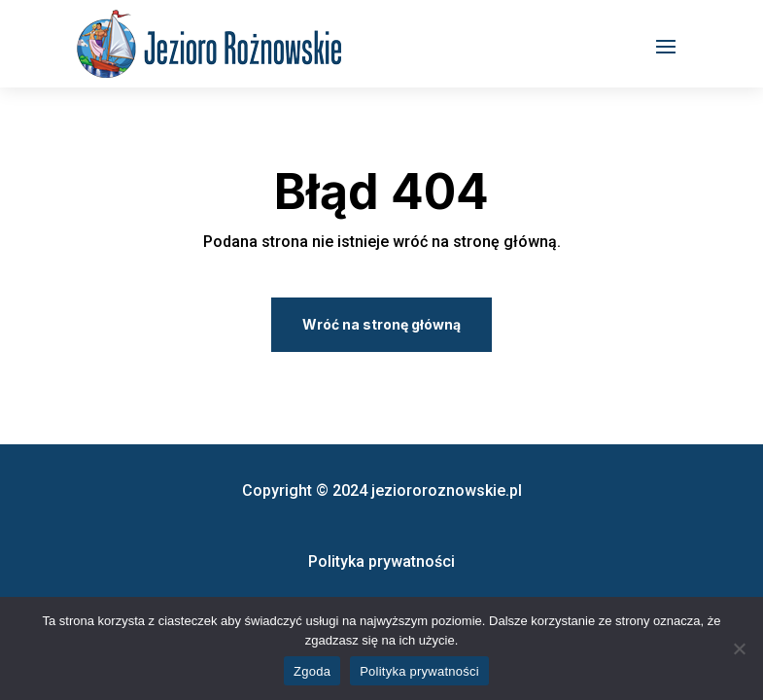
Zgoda (312, 671)
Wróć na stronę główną (381, 324)
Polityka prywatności (419, 671)
